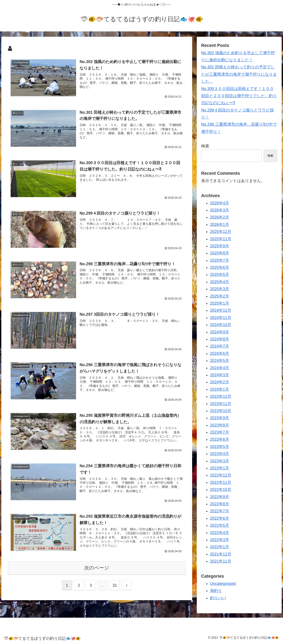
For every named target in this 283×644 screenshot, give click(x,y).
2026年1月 (220, 225)
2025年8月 (220, 253)
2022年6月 (220, 518)
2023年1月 (220, 468)
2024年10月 (221, 325)
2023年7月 (220, 432)
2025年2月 (220, 296)
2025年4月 (220, 282)
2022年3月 (220, 540)
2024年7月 (220, 346)
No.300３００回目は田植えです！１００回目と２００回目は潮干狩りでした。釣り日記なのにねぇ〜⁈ (239, 96)
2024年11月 (221, 318)
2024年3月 (220, 375)
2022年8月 (220, 504)
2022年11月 (221, 483)
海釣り (216, 591)
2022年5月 (220, 525)
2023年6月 (220, 439)
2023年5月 (220, 447)
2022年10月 (221, 490)
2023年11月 (221, 404)
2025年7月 (220, 260)
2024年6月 (220, 354)
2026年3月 (220, 210)
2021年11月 (221, 561)
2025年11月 (221, 239)
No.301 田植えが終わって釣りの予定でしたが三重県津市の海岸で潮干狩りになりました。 (239, 74)
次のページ (97, 567)
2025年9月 (220, 246)
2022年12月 (221, 475)
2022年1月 (220, 547)
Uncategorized (223, 584)
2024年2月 (220, 382)
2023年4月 (220, 454)
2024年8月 (220, 339)
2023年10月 (221, 411)
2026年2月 (220, 217)
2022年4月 (220, 533)
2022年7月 (220, 511)
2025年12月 (221, 232)
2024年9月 (220, 332)
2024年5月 (220, 361)
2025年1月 (220, 303)
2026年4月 (220, 203)
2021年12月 (221, 554)
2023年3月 (220, 461)
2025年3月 (220, 289)
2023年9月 (220, 418)
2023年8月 (220, 425)
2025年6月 (220, 267)
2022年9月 (220, 497)
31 (115, 584)
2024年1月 (220, 389)
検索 (205, 146)
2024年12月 (221, 310)
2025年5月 (220, 275)
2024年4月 (220, 368)
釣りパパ (218, 598)
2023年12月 (221, 396)
